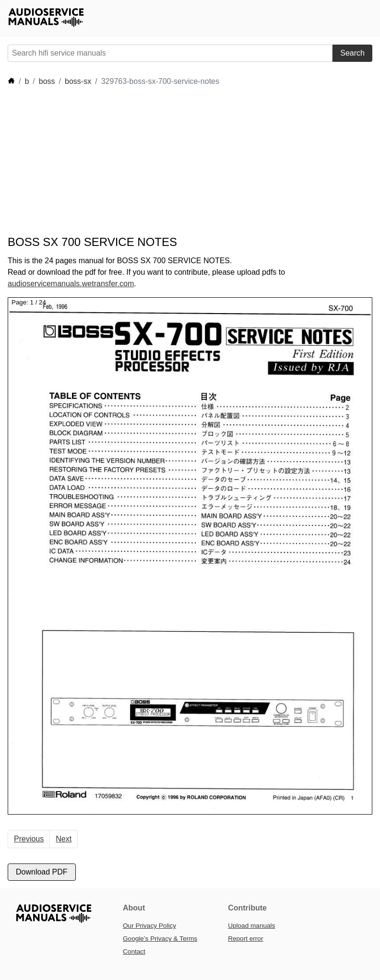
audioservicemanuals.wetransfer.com (71, 284)
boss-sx (78, 81)
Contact (134, 951)
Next (64, 839)
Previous (29, 839)
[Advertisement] (182, 161)
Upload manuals (251, 926)
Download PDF (42, 872)
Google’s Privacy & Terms (160, 939)
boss (47, 81)
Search (352, 53)
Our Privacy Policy (149, 926)
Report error (245, 939)
